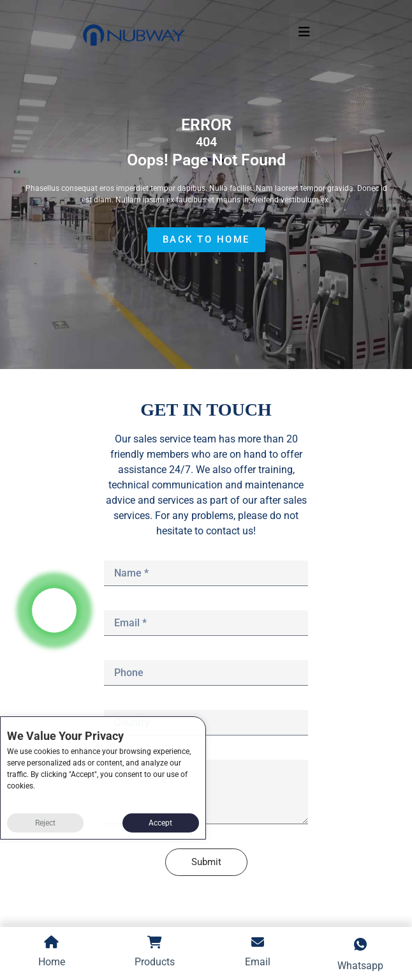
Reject (45, 823)
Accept (160, 823)
